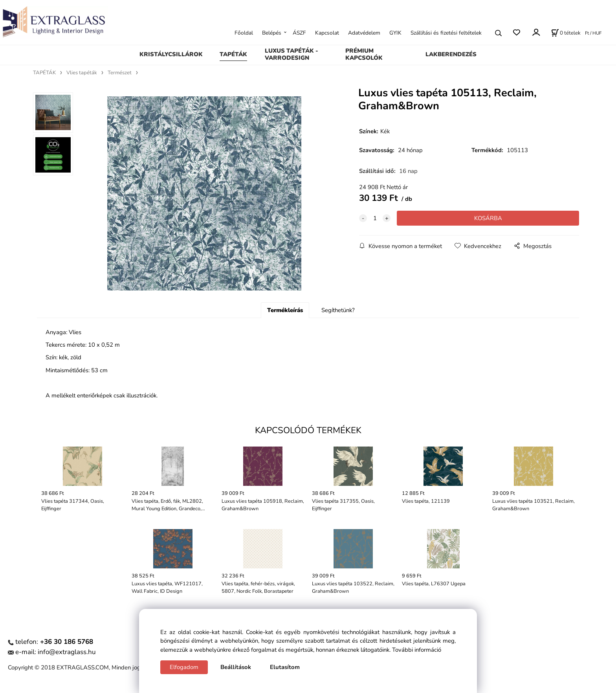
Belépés (272, 33)
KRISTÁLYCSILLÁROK (171, 54)
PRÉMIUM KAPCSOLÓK (364, 54)
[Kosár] (566, 33)
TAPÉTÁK (233, 54)
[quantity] (375, 218)
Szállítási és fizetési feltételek (446, 33)
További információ (417, 650)
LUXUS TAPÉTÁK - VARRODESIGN (291, 54)
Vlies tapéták (82, 73)
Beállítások (236, 667)
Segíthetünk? (338, 310)
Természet (120, 73)
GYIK (395, 33)
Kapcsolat (327, 33)
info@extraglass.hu (67, 652)
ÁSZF (299, 33)
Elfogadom (184, 667)
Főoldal (244, 33)
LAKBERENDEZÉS (451, 54)
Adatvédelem (364, 33)
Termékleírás (285, 310)
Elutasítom (285, 667)
